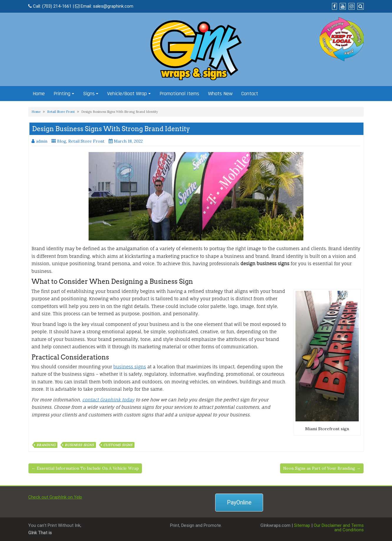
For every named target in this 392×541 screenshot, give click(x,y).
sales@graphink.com (113, 6)
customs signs (118, 445)
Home (39, 94)
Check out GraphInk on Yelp (55, 497)
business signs (130, 367)
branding (46, 445)
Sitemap (302, 525)
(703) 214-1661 (57, 6)
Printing (62, 94)
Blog (62, 141)
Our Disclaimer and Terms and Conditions (339, 528)
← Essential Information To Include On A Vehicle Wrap (85, 468)
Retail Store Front (61, 112)
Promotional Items (179, 94)
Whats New (220, 94)
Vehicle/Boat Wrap (127, 94)
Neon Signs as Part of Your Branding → (322, 468)
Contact (250, 94)
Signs (89, 94)
